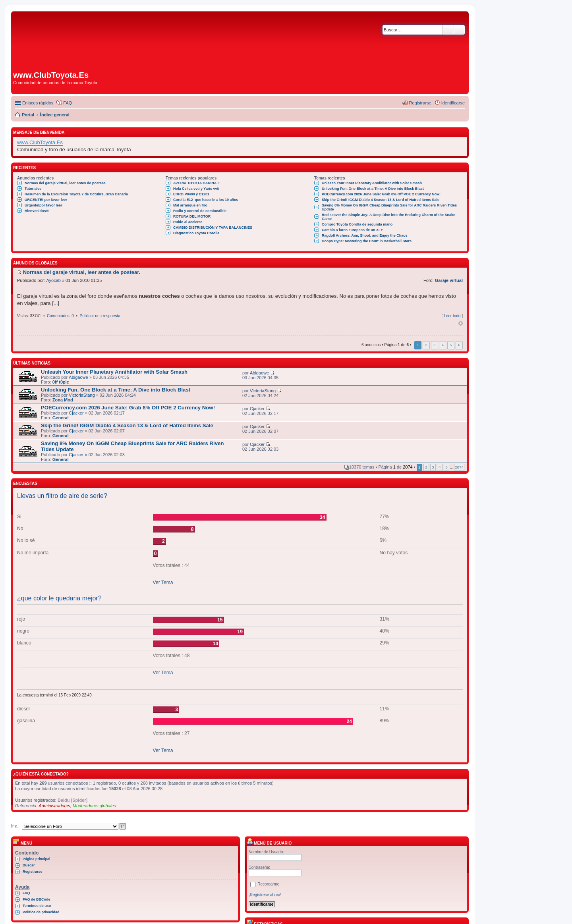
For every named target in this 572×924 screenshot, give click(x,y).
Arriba (461, 324)
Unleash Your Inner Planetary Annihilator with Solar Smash (372, 183)
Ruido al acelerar (188, 222)
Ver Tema (163, 583)
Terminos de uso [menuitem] (37, 906)
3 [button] (434, 345)
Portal (28, 115)
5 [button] (451, 345)
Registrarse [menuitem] (420, 103)
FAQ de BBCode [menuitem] (37, 899)
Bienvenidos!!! (37, 211)
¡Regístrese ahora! (265, 895)
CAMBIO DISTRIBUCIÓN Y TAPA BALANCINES (213, 228)
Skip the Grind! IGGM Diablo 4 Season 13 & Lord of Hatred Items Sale (381, 200)
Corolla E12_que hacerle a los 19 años (206, 200)
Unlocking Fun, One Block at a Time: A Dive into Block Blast (373, 189)
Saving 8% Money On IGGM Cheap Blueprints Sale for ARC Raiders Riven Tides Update (389, 207)
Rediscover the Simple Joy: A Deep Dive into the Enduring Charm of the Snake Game (388, 217)
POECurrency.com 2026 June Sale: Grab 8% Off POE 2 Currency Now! (381, 194)
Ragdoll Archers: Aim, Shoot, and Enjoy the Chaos (365, 235)
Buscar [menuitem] (29, 865)
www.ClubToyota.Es (40, 142)
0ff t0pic (61, 382)
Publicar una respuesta (100, 316)
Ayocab (53, 280)
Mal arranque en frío (190, 205)
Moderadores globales (94, 806)
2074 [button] (459, 467)
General (61, 418)
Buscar (448, 30)
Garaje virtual (449, 280)
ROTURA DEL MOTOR (192, 216)
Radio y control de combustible (200, 211)
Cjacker (76, 413)
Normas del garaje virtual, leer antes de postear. (65, 183)
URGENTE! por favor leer (46, 200)
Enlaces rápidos (38, 103)
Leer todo (452, 316)
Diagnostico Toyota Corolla (196, 233)
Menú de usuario (269, 843)
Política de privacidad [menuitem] (41, 912)
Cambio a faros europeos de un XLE (353, 230)
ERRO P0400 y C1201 (191, 194)
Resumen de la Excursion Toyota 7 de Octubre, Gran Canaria (76, 194)
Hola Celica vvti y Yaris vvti (196, 189)
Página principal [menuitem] (37, 859)
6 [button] (459, 345)
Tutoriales (33, 189)
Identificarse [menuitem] (453, 103)
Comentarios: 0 (60, 316)
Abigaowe (78, 377)
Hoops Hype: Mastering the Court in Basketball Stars (367, 241)
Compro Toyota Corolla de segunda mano (357, 224)
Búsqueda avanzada (459, 30)
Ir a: (15, 826)
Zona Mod (63, 400)
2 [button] (426, 345)
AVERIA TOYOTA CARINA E (197, 183)
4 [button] (443, 345)
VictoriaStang (82, 395)
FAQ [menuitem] (68, 103)
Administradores (54, 806)
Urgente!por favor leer (43, 205)
